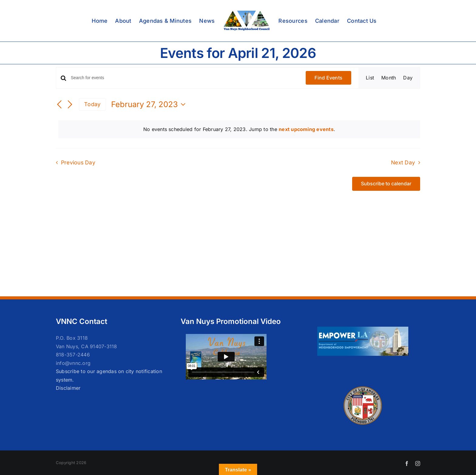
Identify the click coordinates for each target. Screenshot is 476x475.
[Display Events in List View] (370, 78)
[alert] (239, 130)
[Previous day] (59, 105)
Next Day (403, 162)
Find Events (328, 78)
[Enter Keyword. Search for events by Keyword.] (185, 78)
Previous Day (78, 162)
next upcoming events (306, 129)
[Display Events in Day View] (408, 78)
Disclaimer (68, 388)
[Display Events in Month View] (389, 78)
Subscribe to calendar (386, 184)
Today (92, 104)
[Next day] (70, 105)
